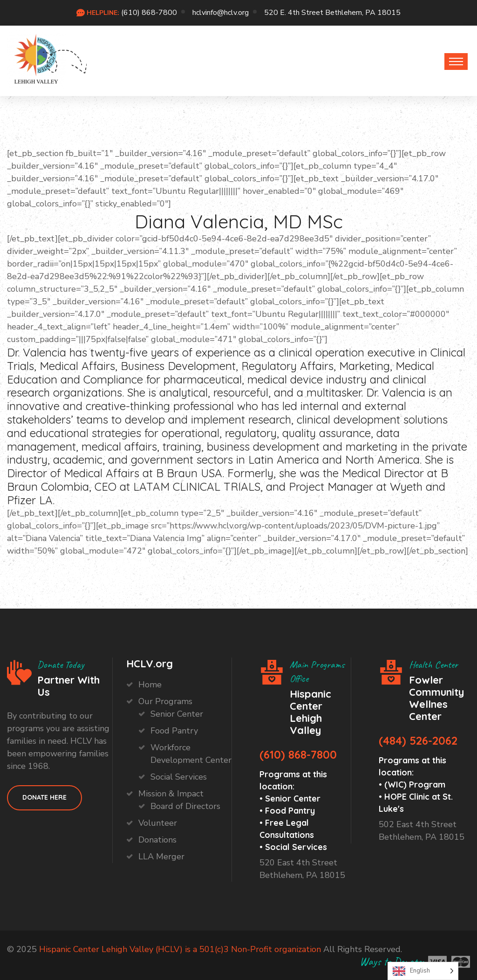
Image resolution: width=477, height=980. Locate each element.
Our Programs (165, 701)
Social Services (179, 777)
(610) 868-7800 (149, 13)
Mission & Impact (171, 794)
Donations (157, 840)
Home (150, 685)
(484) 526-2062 (418, 740)
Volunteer (158, 823)
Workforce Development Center (191, 754)
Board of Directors (185, 806)
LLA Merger (161, 857)
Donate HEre (44, 797)
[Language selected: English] (423, 971)
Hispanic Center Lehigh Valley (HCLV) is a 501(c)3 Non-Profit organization (180, 949)
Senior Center (177, 714)
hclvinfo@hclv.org (221, 13)
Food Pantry (174, 731)
